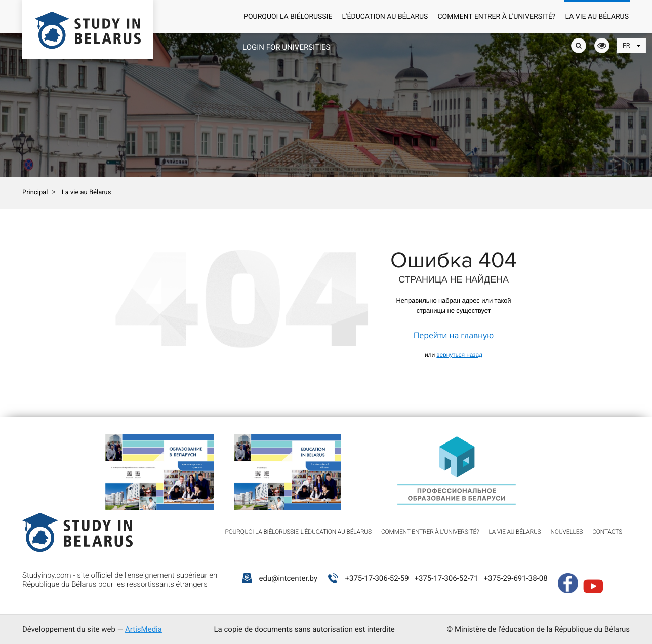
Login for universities (286, 47)
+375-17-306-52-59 (377, 578)
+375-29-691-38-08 (515, 578)
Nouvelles (567, 532)
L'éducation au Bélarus (385, 17)
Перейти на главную (454, 335)
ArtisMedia (144, 629)
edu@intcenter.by (288, 578)
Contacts (607, 532)
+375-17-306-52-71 (446, 578)
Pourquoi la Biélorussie (288, 17)
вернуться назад (459, 355)
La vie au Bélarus (597, 17)
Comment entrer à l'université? (496, 17)
